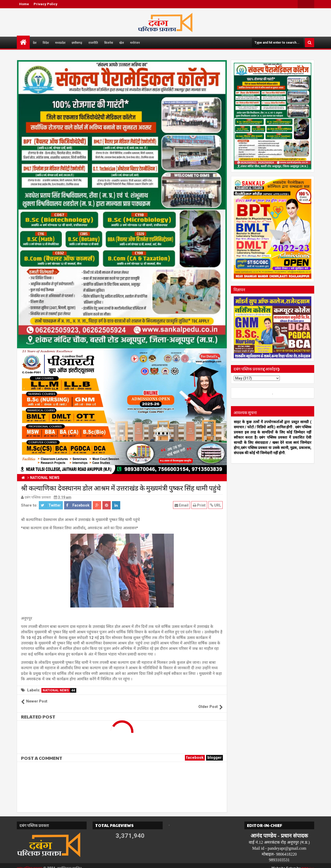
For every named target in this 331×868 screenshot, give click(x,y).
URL (216, 505)
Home (24, 4)
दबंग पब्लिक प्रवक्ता (30, 863)
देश (35, 43)
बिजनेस (109, 43)
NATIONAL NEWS (59, 690)
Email (182, 505)
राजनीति (93, 43)
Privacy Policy (46, 4)
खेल (122, 43)
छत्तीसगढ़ (77, 43)
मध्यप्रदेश (60, 43)
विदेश (46, 43)
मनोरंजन (135, 43)
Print (200, 505)
